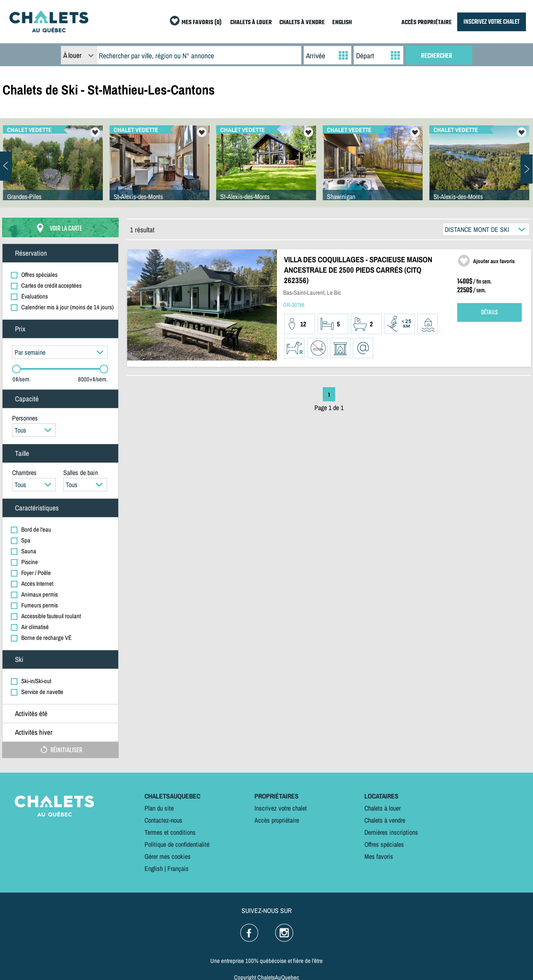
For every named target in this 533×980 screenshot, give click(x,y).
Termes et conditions (170, 832)
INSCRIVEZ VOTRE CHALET (492, 22)
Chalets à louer (382, 808)
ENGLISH (342, 23)
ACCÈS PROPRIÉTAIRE (427, 23)
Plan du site (159, 808)
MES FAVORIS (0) (202, 23)
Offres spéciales (384, 844)
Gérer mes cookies (168, 856)
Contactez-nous (163, 820)
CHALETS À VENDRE (302, 23)
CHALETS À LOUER (251, 23)
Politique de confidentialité (177, 844)
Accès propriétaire (277, 820)
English (154, 868)
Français (178, 868)
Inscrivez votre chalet (281, 808)
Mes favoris (379, 856)
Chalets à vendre (385, 820)
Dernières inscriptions (391, 832)
